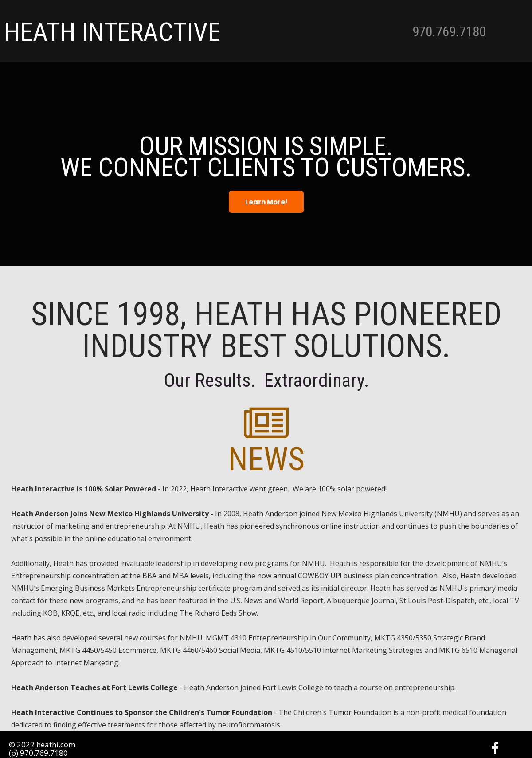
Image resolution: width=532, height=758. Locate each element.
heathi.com (56, 744)
